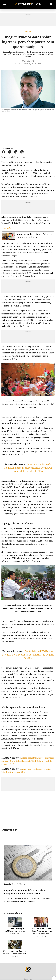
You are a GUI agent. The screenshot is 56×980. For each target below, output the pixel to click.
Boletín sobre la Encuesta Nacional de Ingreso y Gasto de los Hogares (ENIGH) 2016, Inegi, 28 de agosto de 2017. (28, 761)
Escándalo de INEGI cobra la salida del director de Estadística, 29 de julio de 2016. (28, 655)
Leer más (7, 228)
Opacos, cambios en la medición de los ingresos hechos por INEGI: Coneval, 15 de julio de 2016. (28, 468)
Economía (28, 32)
